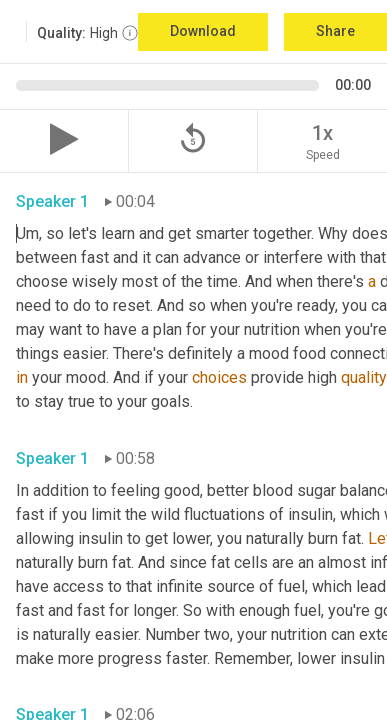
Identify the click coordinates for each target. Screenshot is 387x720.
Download (203, 31)
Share (335, 31)
